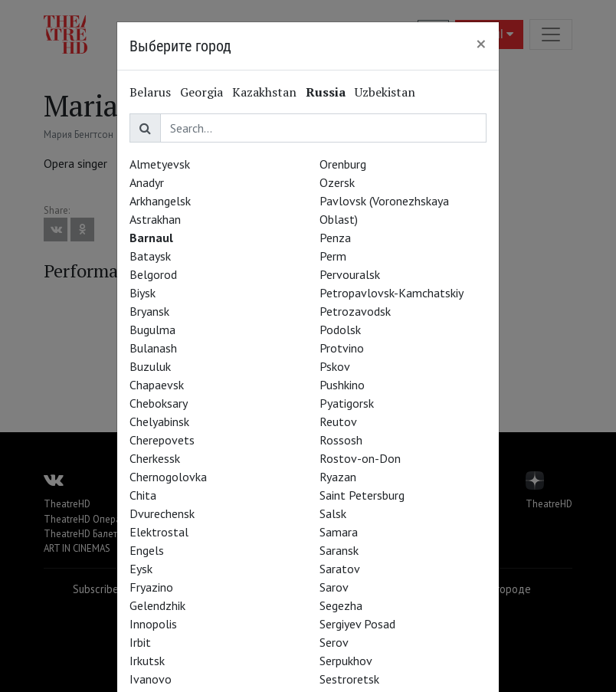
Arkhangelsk (160, 201)
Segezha (341, 605)
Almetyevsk (160, 164)
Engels (147, 550)
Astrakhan (155, 219)
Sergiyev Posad (357, 624)
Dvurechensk (162, 513)
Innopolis (153, 624)
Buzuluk (150, 366)
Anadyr (147, 182)
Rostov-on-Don (360, 458)
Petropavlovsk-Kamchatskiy (392, 293)
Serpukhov (346, 661)
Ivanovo (151, 679)
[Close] (481, 44)
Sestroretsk (349, 679)
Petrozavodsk (355, 311)
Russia (326, 92)
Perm (333, 256)
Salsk (333, 513)
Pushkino (342, 385)
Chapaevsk (157, 385)
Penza (335, 238)
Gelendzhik (157, 605)
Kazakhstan (264, 92)
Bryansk (149, 311)
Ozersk (337, 182)
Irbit (140, 642)
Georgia (202, 92)
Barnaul (151, 238)
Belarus (150, 92)
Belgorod (153, 274)
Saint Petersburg (362, 495)
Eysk (141, 569)
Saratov (340, 569)
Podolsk (340, 330)
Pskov (335, 366)
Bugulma (152, 330)
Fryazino (151, 587)
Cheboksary (159, 403)
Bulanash (153, 348)
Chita (143, 495)
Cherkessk (155, 458)
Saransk (339, 550)
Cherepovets (162, 440)
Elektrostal (159, 532)
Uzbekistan (385, 92)
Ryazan (338, 477)
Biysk (143, 293)
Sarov (334, 587)
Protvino (342, 348)
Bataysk (150, 256)
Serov (334, 642)
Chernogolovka (168, 477)
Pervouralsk (350, 274)
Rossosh (341, 440)
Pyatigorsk (347, 403)
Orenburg (343, 164)
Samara (339, 532)
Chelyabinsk (159, 421)
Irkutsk (147, 661)
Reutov (338, 421)
